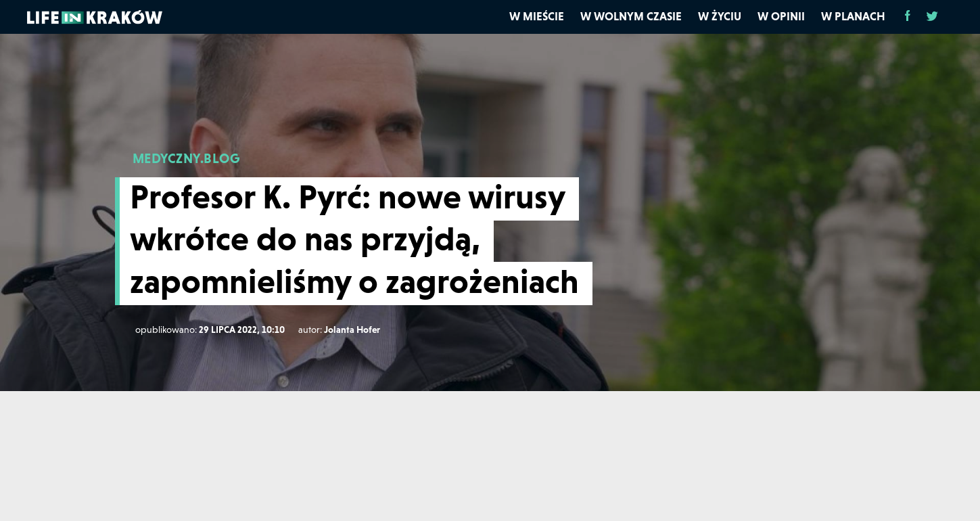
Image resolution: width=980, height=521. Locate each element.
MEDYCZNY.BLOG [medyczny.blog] (186, 158)
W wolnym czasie (631, 16)
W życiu (720, 16)
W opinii (781, 16)
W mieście (537, 16)
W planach (853, 16)
